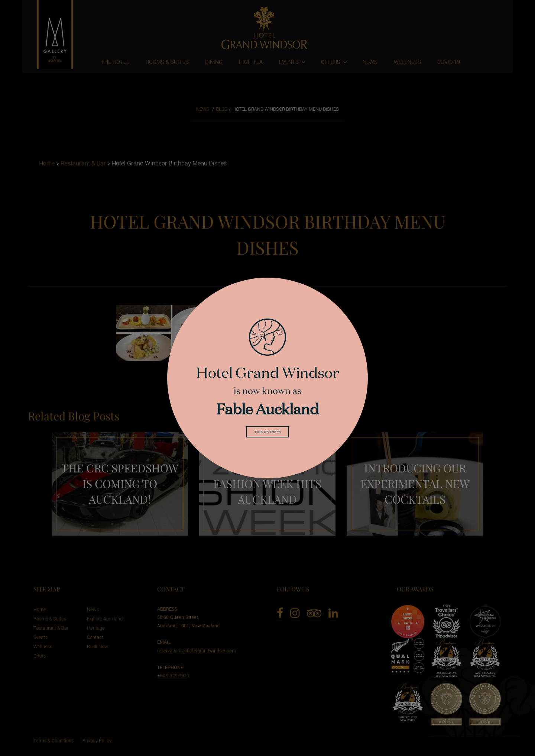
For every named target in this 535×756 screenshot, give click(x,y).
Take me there (267, 433)
